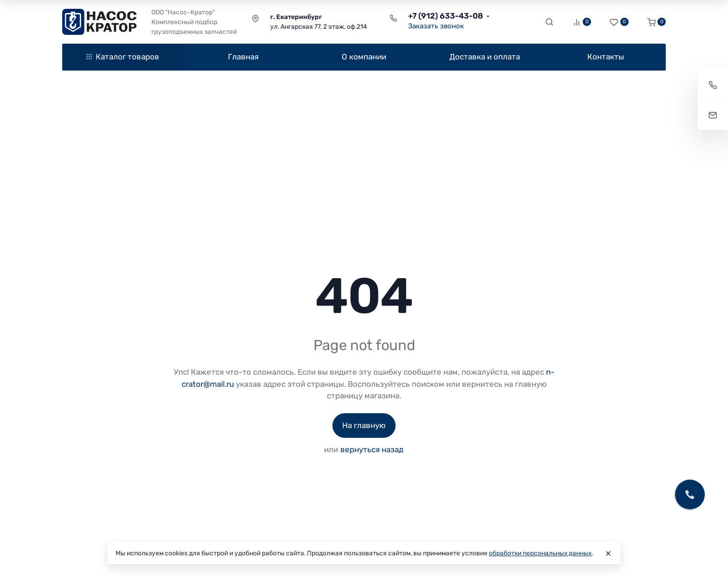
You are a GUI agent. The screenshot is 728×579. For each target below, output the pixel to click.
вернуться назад (372, 449)
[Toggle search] (549, 22)
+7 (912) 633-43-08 (445, 16)
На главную (364, 425)
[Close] (608, 553)
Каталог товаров (123, 57)
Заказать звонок (436, 26)
